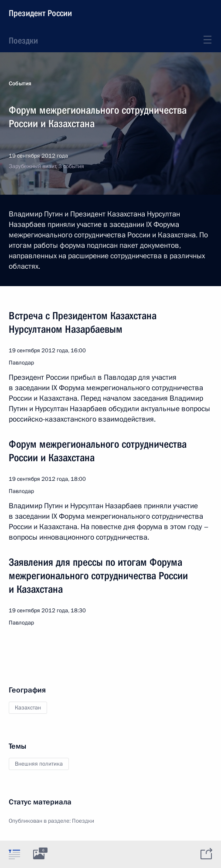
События (20, 84)
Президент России (40, 13)
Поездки (23, 41)
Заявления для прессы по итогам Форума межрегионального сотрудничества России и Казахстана (98, 576)
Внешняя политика (39, 764)
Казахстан (28, 708)
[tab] (14, 854)
